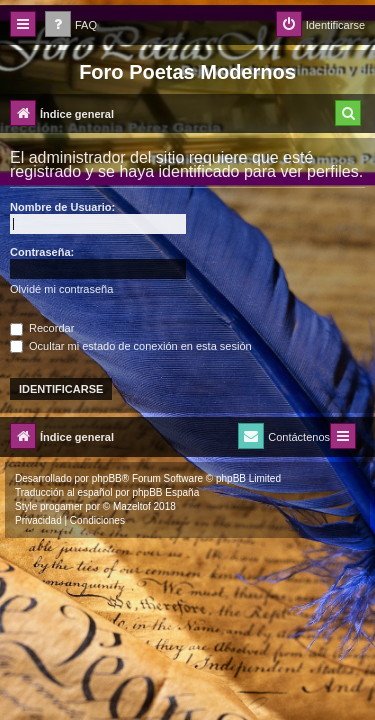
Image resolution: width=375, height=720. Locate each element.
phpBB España (165, 492)
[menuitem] (71, 25)
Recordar (42, 328)
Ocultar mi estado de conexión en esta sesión (131, 346)
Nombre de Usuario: (62, 207)
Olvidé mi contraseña (61, 289)
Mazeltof (132, 506)
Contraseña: (42, 252)
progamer (61, 506)
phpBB (107, 478)
